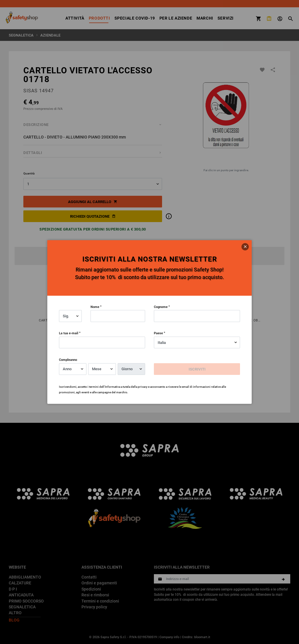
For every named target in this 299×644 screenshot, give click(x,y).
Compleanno (68, 360)
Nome (95, 307)
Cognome (161, 307)
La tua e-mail (69, 333)
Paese (158, 333)
